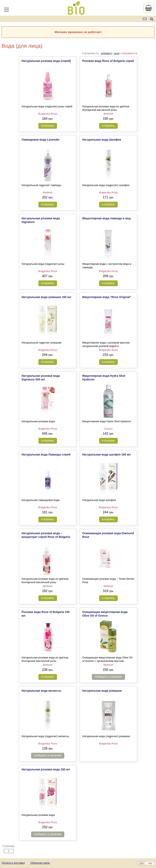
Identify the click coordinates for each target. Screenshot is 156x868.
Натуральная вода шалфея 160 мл (107, 454)
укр (150, 863)
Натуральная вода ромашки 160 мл (46, 297)
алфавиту (106, 53)
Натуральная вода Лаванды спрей (46, 454)
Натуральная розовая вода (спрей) (46, 61)
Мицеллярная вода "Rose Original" (107, 297)
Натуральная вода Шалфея (102, 140)
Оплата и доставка (13, 863)
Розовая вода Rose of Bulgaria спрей (108, 61)
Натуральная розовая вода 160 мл (46, 769)
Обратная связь (40, 863)
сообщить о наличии (108, 677)
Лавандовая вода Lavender (41, 140)
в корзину (48, 126)
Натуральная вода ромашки (102, 691)
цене (117, 53)
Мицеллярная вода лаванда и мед (106, 218)
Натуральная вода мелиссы (41, 691)
